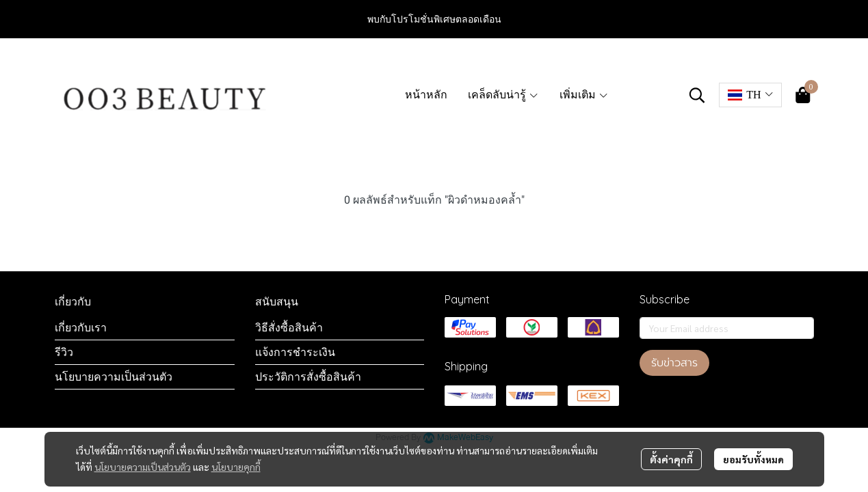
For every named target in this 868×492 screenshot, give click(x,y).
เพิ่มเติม (584, 95)
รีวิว (64, 352)
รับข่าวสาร (674, 363)
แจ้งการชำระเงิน (295, 352)
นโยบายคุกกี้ (236, 467)
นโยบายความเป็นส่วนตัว (143, 467)
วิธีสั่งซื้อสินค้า (289, 327)
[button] (697, 95)
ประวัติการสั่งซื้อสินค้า (308, 377)
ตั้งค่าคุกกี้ (671, 459)
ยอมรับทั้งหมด (753, 459)
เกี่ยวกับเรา (81, 327)
